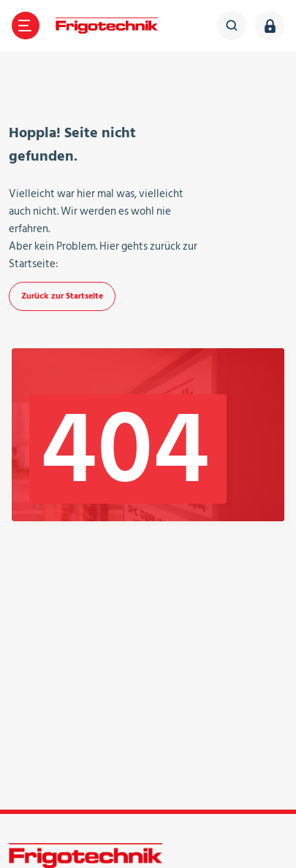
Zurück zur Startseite (62, 296)
